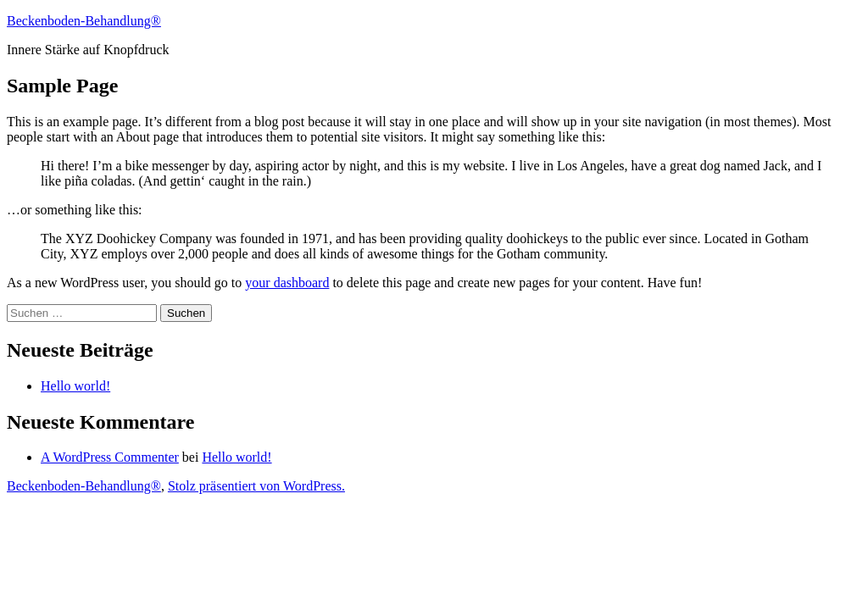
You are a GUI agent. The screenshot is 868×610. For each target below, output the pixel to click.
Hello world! (75, 386)
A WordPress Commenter (110, 457)
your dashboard (287, 283)
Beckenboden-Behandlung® (84, 21)
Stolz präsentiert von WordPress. (256, 486)
